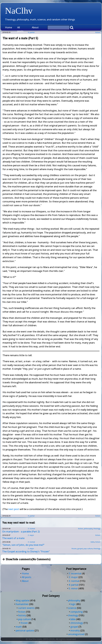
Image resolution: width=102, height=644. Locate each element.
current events (26, 608)
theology (97, 529)
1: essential (75, 573)
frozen (74, 549)
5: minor (73, 588)
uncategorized (76, 634)
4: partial (31, 516)
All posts (20, 29)
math (19, 627)
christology (77, 623)
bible (93, 542)
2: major (31, 535)
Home (8, 27)
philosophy (88, 529)
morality (75, 631)
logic (73, 604)
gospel (80, 549)
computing (77, 612)
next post (14, 509)
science (72, 608)
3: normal (31, 529)
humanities (22, 604)
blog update (22, 600)
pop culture (88, 549)
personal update (25, 631)
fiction (98, 32)
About (35, 27)
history (22, 615)
